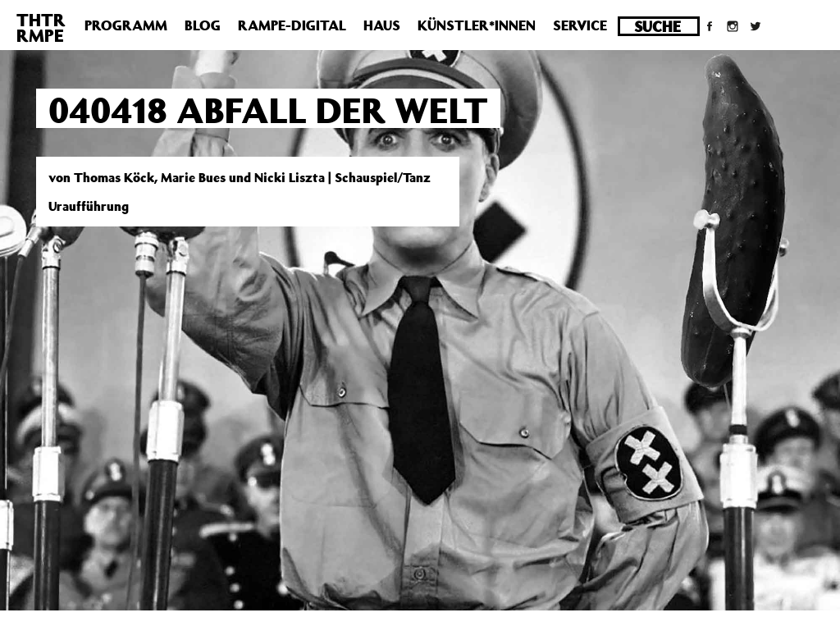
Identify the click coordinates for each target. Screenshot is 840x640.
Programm (126, 25)
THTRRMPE (41, 27)
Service (580, 25)
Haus (382, 25)
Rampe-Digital (292, 25)
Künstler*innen (477, 25)
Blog (203, 25)
